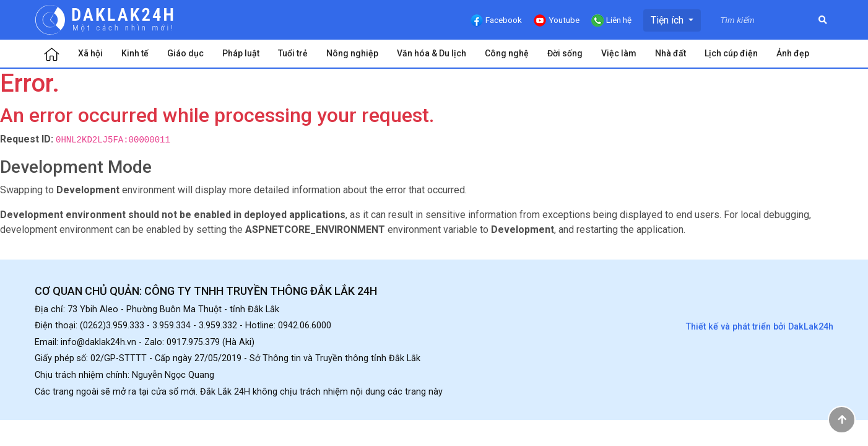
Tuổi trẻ (293, 53)
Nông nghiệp (352, 53)
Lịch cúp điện (731, 53)
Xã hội (90, 53)
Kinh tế (135, 53)
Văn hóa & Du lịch (432, 53)
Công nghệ (507, 53)
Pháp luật (241, 53)
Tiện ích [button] (668, 20)
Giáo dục (185, 53)
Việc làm (619, 53)
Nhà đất (671, 53)
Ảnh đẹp (793, 53)
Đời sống (565, 53)
